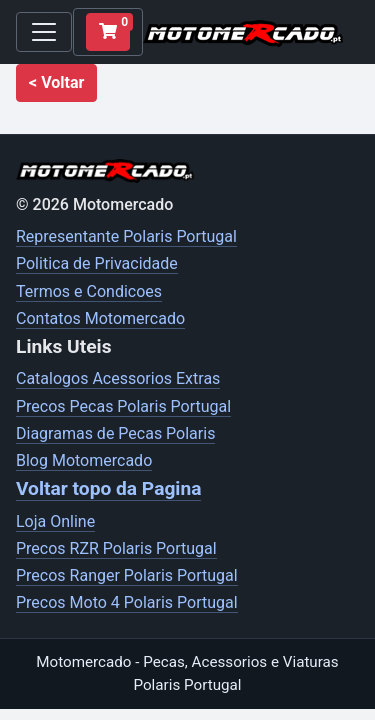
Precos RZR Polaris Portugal (116, 548)
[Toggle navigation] (44, 32)
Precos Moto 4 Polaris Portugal (127, 602)
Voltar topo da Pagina (108, 488)
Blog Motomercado (84, 460)
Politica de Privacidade (97, 263)
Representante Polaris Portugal (126, 236)
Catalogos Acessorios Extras (118, 378)
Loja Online (55, 521)
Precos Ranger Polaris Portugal (127, 575)
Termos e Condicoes (89, 291)
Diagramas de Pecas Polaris (115, 433)
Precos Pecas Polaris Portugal (123, 406)
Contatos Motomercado (100, 318)
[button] (56, 83)
